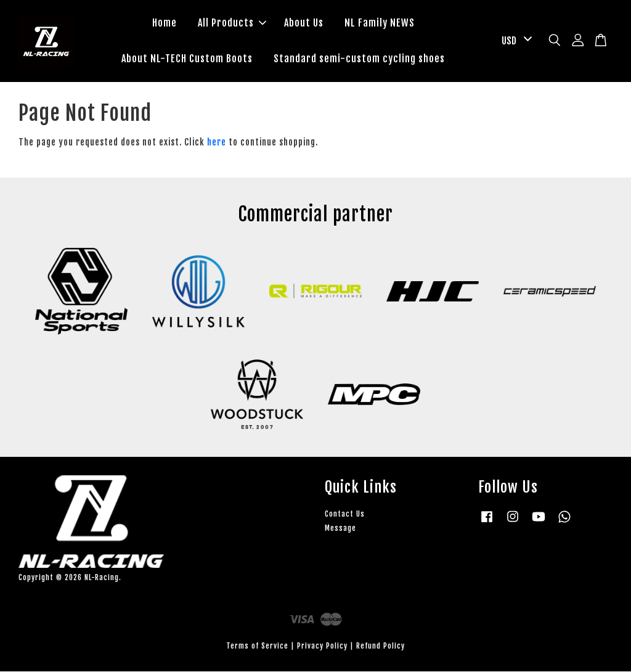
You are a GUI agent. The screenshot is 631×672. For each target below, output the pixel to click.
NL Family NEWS (380, 23)
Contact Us (345, 514)
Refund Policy (381, 647)
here (217, 143)
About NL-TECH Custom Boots (187, 59)
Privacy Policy (322, 647)
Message (340, 529)
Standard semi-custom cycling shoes (359, 59)
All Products (232, 23)
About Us (304, 23)
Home (165, 23)
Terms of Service (257, 647)
